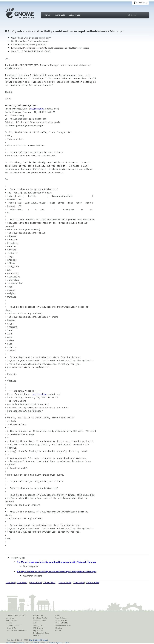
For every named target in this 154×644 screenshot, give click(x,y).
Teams (9, 623)
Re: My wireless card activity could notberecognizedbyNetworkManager (56, 562)
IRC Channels (39, 628)
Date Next (22, 583)
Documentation (39, 620)
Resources (38, 615)
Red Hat (36, 643)
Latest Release (61, 620)
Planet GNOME (61, 623)
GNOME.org (142, 3)
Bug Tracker (38, 631)
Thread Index (65, 583)
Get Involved (12, 620)
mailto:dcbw (37, 109)
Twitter (58, 631)
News (58, 615)
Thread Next (49, 583)
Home (47, 15)
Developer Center (40, 618)
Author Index (92, 583)
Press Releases (61, 618)
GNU (67, 643)
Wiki (35, 623)
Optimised (10, 643)
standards (20, 643)
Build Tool (37, 635)
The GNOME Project (16, 615)
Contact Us (11, 628)
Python (59, 643)
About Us (10, 618)
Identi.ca (59, 628)
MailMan (52, 643)
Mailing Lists (59, 15)
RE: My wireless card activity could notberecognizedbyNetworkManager (57, 572)
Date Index (79, 583)
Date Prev (10, 583)
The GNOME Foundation (17, 631)
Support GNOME (14, 625)
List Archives (74, 15)
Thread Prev (36, 583)
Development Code (41, 633)
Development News (63, 625)
